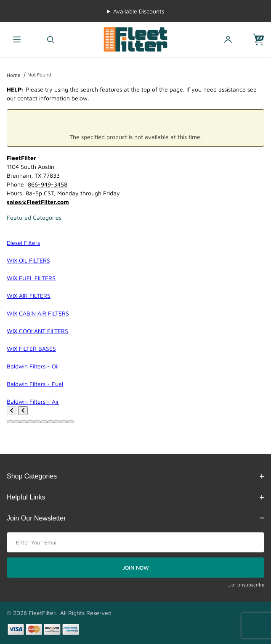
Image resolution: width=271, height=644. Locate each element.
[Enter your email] (135, 542)
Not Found (39, 75)
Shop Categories (135, 476)
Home (14, 75)
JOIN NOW (136, 568)
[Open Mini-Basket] (262, 40)
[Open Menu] (17, 40)
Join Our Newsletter (135, 518)
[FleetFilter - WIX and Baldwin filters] (135, 39)
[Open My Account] (228, 40)
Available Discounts (139, 11)
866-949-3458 (48, 184)
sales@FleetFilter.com (38, 202)
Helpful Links (135, 497)
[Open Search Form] (51, 40)
